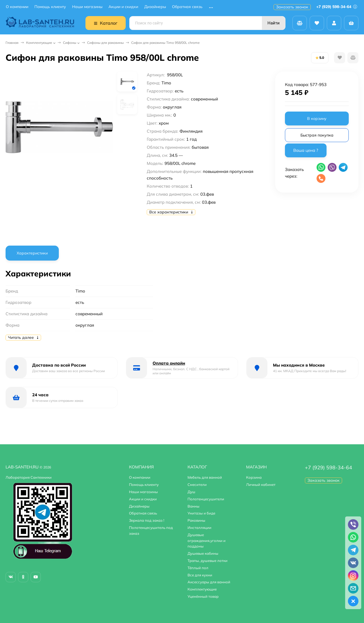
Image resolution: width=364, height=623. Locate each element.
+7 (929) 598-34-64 (337, 7)
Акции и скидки (123, 7)
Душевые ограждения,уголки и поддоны (207, 541)
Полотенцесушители (206, 499)
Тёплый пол (198, 568)
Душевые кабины (203, 553)
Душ (191, 492)
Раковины (196, 520)
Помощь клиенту (50, 7)
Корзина (254, 477)
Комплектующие (39, 43)
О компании (17, 7)
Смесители (197, 485)
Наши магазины (87, 7)
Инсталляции (199, 528)
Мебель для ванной (205, 477)
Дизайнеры (155, 7)
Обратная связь (187, 7)
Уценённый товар (203, 596)
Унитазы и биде (201, 513)
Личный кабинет (261, 485)
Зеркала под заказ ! (147, 520)
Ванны (194, 506)
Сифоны (70, 43)
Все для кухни (200, 575)
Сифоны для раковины (105, 43)
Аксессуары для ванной (209, 582)
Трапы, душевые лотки (208, 561)
